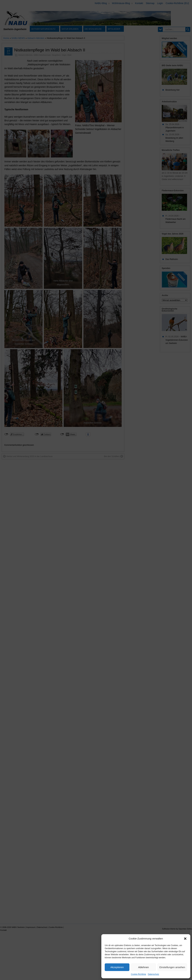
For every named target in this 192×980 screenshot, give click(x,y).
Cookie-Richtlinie (139, 974)
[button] (185, 939)
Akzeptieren (117, 967)
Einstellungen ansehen (172, 967)
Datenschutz (154, 974)
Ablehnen (143, 967)
